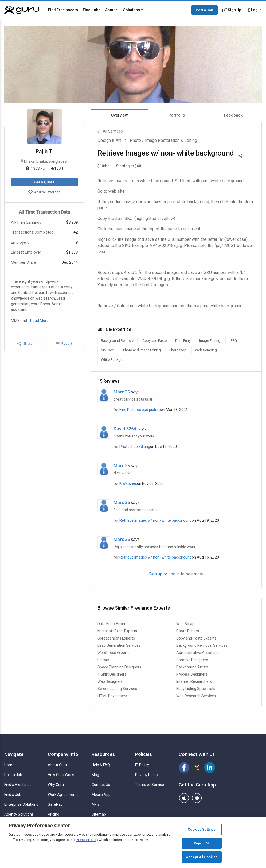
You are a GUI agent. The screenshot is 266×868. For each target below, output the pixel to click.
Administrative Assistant (197, 653)
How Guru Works (62, 775)
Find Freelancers (63, 10)
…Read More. (39, 321)
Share (25, 344)
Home (9, 765)
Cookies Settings (202, 829)
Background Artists (192, 667)
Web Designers (110, 681)
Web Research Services (196, 696)
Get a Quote (44, 182)
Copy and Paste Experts (196, 638)
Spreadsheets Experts (116, 638)
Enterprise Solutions (21, 804)
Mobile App (101, 795)
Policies (144, 754)
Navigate (14, 754)
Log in (174, 574)
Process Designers (192, 674)
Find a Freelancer (19, 785)
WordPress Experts (114, 653)
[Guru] (22, 10)
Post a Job (204, 10)
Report (64, 343)
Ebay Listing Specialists (196, 689)
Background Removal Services (202, 645)
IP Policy (142, 765)
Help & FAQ (101, 765)
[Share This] (240, 155)
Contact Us (101, 785)
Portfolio (177, 115)
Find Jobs (92, 10)
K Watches (128, 483)
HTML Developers (112, 696)
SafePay (55, 804)
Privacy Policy (147, 775)
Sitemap (99, 814)
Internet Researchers (194, 681)
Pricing (54, 814)
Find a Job (13, 795)
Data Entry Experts (113, 624)
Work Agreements (63, 795)
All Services (110, 132)
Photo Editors (188, 631)
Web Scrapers (188, 624)
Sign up (155, 574)
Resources (103, 754)
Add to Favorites (44, 193)
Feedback (233, 115)
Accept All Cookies (202, 857)
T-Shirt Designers (112, 674)
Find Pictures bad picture (140, 410)
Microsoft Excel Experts (117, 631)
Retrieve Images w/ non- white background (156, 520)
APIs (95, 804)
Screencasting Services (117, 689)
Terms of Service (150, 785)
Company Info (63, 754)
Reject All (202, 843)
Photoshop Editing (135, 447)
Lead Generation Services (119, 645)
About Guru (57, 765)
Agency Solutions (19, 814)
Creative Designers (192, 660)
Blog (95, 775)
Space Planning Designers (119, 667)
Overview (119, 115)
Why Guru (56, 785)
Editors (103, 660)
